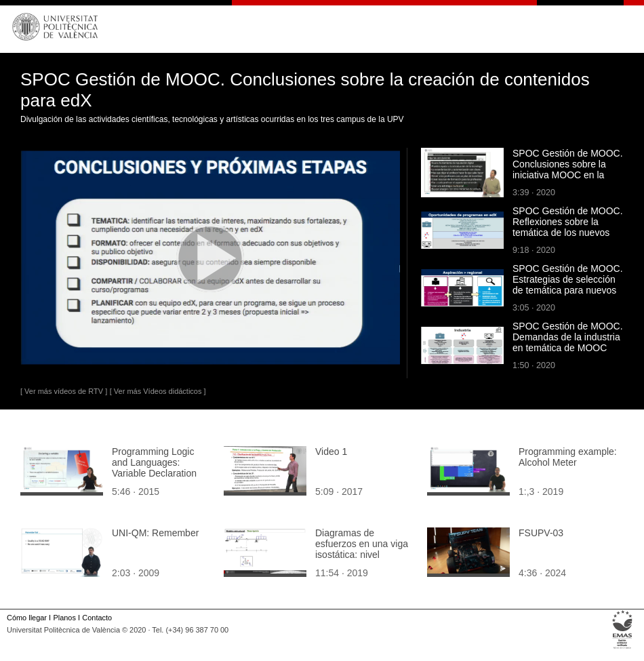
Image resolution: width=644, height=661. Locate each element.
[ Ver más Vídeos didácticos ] (158, 391)
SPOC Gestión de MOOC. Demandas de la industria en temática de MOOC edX (568, 342)
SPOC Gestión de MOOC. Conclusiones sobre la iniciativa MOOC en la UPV (568, 169)
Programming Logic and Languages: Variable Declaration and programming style (160, 468)
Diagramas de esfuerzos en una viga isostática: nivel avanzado (362, 549)
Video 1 (331, 452)
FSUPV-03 (541, 533)
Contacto (97, 618)
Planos (64, 618)
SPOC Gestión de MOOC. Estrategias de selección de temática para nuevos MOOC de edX (568, 285)
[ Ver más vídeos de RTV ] (64, 391)
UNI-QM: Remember (155, 533)
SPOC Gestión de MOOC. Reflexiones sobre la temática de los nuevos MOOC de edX (568, 227)
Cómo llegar (27, 618)
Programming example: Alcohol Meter (568, 457)
